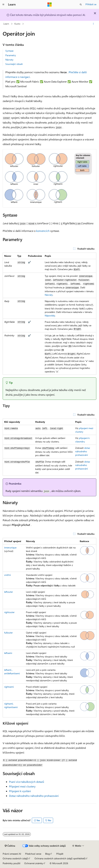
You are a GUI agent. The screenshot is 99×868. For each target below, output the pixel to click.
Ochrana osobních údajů (15, 858)
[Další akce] (93, 24)
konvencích (43, 231)
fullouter (8, 633)
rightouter (9, 612)
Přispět (60, 854)
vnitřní (7, 575)
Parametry (11, 55)
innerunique (10, 547)
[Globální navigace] (3, 5)
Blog (47, 854)
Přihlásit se (91, 4)
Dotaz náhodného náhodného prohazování (34, 796)
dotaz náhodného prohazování (83, 451)
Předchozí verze (33, 854)
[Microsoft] (50, 5)
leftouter (9, 592)
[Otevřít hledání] (81, 5)
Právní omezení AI (12, 854)
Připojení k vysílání (20, 791)
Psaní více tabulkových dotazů (27, 782)
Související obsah (14, 64)
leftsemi (8, 653)
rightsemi (9, 687)
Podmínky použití (11, 863)
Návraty (9, 60)
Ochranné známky (34, 863)
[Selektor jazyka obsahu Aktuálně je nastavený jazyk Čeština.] (10, 846)
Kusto (17, 24)
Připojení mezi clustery (22, 786)
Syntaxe (9, 51)
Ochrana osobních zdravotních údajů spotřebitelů (60, 858)
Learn (6, 24)
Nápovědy (50, 315)
